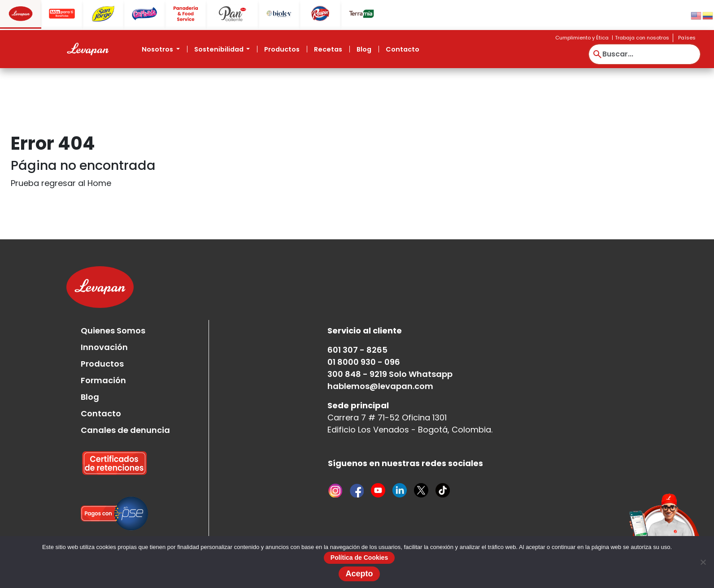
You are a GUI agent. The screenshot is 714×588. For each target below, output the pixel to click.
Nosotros (158, 49)
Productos (282, 49)
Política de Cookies (359, 558)
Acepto (359, 574)
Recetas (328, 49)
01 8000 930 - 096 (364, 362)
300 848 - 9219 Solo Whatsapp (390, 374)
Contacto (403, 49)
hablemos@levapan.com (380, 386)
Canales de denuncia (125, 430)
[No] (703, 562)
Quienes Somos (113, 331)
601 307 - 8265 (357, 350)
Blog (364, 49)
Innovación (104, 347)
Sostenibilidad (220, 49)
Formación (103, 380)
